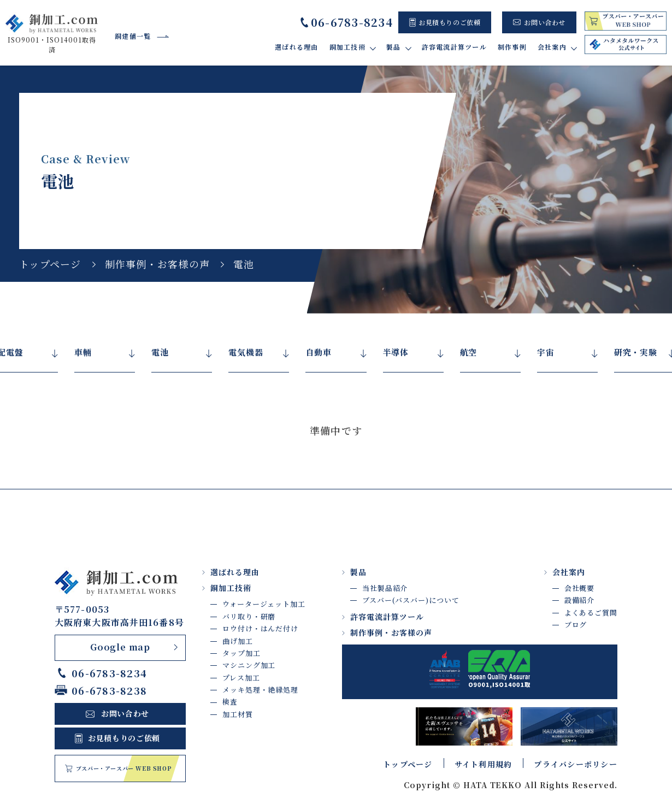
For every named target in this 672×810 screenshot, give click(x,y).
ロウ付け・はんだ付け (260, 628)
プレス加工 (241, 678)
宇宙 (546, 352)
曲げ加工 (238, 641)
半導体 (396, 352)
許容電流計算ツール (454, 47)
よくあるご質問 (591, 613)
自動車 (318, 352)
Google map (120, 647)
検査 (230, 702)
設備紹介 (580, 600)
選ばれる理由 (297, 47)
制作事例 (512, 47)
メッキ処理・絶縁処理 (260, 690)
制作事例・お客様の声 (158, 264)
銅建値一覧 (133, 36)
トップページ (50, 264)
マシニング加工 (249, 665)
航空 (469, 352)
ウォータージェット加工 (264, 604)
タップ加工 (241, 653)
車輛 (83, 352)
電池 (160, 352)
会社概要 (580, 588)
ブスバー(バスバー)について (411, 600)
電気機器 (246, 352)
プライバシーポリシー (576, 764)
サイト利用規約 (484, 764)
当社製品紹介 (385, 588)
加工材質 (238, 714)
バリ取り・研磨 (249, 616)
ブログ (576, 625)
